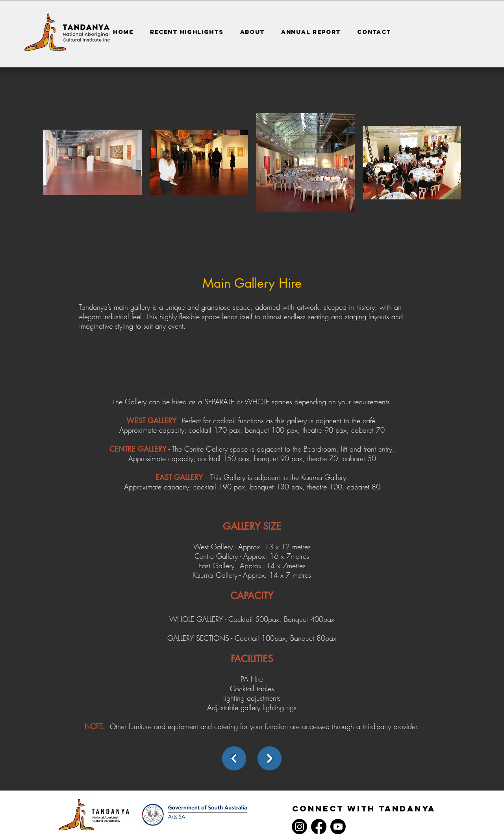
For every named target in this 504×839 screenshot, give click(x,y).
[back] (234, 758)
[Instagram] (299, 827)
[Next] (270, 758)
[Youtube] (338, 827)
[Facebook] (319, 827)
